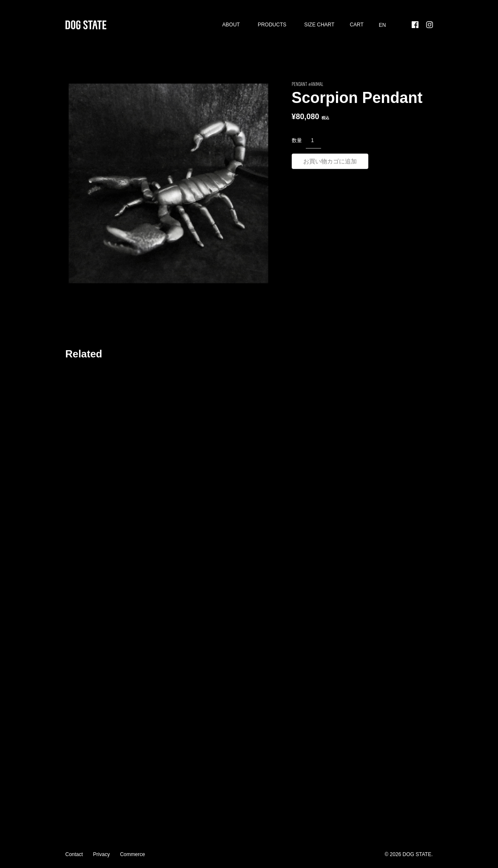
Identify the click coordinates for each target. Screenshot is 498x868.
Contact (74, 854)
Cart (356, 25)
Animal (317, 84)
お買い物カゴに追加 (330, 161)
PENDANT (299, 84)
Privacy (101, 854)
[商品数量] (313, 141)
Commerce (132, 854)
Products (272, 25)
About (231, 25)
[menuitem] (383, 25)
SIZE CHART (319, 25)
